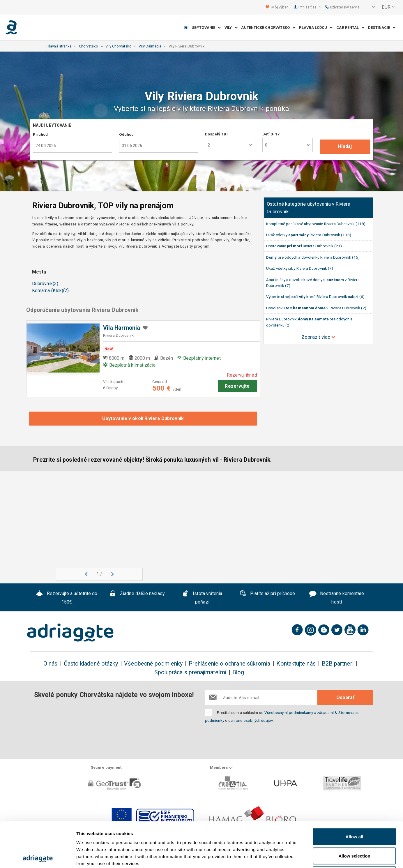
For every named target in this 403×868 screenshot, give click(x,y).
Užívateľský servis (343, 7)
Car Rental (350, 28)
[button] (370, 7)
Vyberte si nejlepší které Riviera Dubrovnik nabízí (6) (315, 297)
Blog (238, 672)
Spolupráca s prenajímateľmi (190, 672)
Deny (355, 830)
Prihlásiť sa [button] (310, 7)
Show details (306, 856)
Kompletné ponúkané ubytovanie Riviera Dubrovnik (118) (316, 224)
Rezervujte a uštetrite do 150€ (67, 598)
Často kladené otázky (91, 664)
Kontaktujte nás (296, 664)
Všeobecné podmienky (153, 664)
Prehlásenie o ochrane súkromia (229, 664)
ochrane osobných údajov (251, 720)
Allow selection (354, 811)
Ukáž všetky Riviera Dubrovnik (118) (309, 235)
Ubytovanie (206, 28)
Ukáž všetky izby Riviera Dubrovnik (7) (300, 268)
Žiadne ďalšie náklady (137, 594)
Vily (231, 28)
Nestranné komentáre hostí (337, 598)
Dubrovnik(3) (45, 284)
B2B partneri (338, 664)
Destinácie (382, 28)
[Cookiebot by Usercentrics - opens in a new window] (38, 857)
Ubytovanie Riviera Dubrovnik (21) (304, 246)
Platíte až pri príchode (267, 594)
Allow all (355, 792)
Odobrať (345, 697)
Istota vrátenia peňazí (202, 598)
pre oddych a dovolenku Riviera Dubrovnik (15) (313, 257)
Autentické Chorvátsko (268, 28)
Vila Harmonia (122, 328)
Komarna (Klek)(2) (50, 291)
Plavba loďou (316, 28)
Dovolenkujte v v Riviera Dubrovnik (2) (316, 308)
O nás (50, 664)
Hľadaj (345, 146)
